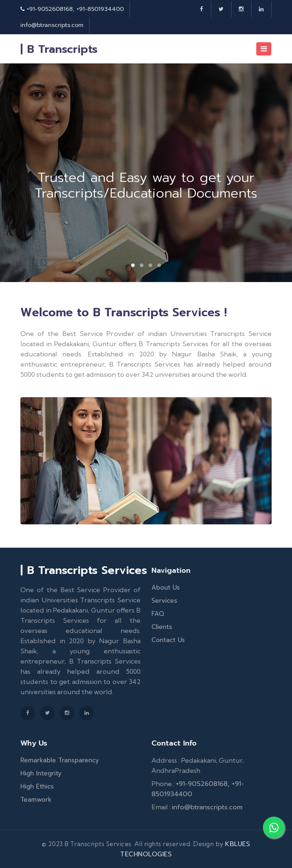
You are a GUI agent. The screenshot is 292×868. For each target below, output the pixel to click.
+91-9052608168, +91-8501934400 (75, 9)
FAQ (158, 614)
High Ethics (37, 786)
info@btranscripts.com (52, 25)
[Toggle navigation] (264, 49)
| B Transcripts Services (84, 570)
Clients (162, 627)
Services (164, 601)
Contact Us (168, 640)
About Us (166, 587)
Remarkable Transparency (60, 760)
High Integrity (41, 773)
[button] (133, 265)
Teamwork (36, 799)
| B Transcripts (59, 49)
